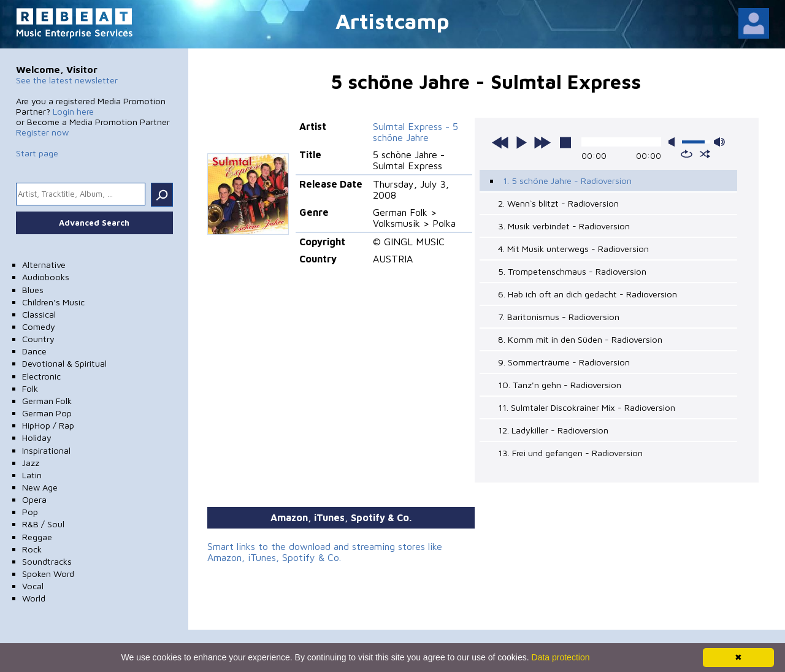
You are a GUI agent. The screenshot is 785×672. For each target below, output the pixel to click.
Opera (34, 499)
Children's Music (53, 302)
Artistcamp (392, 21)
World (34, 598)
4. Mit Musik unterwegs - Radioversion (573, 249)
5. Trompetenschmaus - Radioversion (572, 271)
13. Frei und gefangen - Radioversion (570, 453)
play (521, 142)
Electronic (41, 376)
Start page (37, 153)
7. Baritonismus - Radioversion (559, 317)
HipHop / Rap (48, 425)
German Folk (47, 401)
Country (38, 339)
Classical (39, 314)
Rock (32, 549)
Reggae (37, 537)
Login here (73, 111)
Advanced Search (94, 223)
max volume (719, 142)
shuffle (705, 154)
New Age (40, 487)
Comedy (39, 326)
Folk (30, 388)
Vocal (33, 586)
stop (565, 142)
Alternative (44, 265)
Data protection (561, 657)
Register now (42, 132)
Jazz (31, 463)
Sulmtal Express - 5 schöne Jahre (415, 132)
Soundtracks (47, 561)
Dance (34, 351)
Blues (33, 290)
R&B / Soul (43, 524)
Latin (32, 475)
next (542, 142)
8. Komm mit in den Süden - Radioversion (580, 339)
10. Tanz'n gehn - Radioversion (560, 385)
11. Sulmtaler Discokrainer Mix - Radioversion (587, 407)
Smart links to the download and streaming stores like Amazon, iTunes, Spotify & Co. (325, 552)
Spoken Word (48, 574)
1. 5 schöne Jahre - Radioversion (567, 181)
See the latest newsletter (67, 80)
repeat (687, 154)
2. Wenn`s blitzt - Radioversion (558, 203)
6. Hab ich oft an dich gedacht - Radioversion (588, 294)
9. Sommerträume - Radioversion (564, 362)
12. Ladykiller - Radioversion (553, 430)
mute (674, 142)
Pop (30, 512)
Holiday (37, 437)
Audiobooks (46, 277)
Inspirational (46, 450)
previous (500, 142)
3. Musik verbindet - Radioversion (564, 226)
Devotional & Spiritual (64, 363)
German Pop (47, 413)
